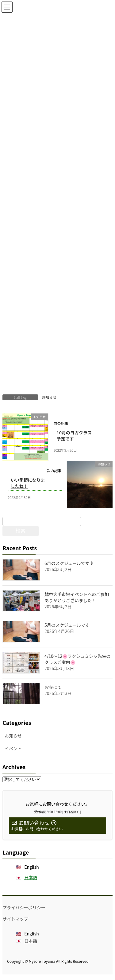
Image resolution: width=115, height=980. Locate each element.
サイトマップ (15, 919)
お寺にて (53, 687)
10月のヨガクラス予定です (74, 436)
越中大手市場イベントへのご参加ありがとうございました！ (77, 597)
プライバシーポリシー (24, 907)
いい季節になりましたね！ (28, 483)
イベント (13, 749)
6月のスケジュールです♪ (69, 563)
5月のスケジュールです (67, 625)
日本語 (31, 877)
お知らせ (49, 397)
